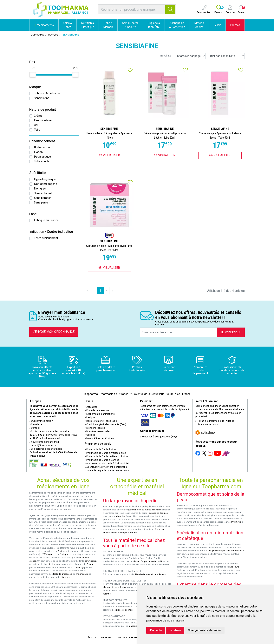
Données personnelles (98, 431)
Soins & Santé (67, 25)
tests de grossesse (62, 574)
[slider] (33, 75)
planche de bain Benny (114, 587)
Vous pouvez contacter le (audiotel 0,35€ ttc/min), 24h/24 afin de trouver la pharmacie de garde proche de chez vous (107, 467)
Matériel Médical (199, 25)
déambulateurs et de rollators (150, 574)
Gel (36, 125)
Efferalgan (48, 554)
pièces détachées (125, 610)
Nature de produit (43, 110)
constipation (91, 561)
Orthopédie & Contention (177, 25)
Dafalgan (65, 554)
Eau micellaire (43, 120)
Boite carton (42, 147)
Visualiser (109, 155)
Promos (235, 25)
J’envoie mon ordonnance (54, 332)
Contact (35, 428)
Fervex (90, 564)
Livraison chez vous (207, 424)
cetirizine (51, 564)
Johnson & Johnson (47, 93)
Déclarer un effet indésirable (101, 421)
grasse (33, 561)
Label (33, 214)
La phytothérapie (217, 551)
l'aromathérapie (236, 551)
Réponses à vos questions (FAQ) (158, 437)
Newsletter (36, 424)
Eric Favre (234, 567)
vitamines (65, 577)
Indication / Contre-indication (51, 232)
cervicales (154, 513)
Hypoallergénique (45, 179)
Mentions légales (95, 428)
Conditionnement (42, 141)
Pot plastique (42, 157)
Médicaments (44, 25)
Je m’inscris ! (231, 332)
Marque (53, 35)
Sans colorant (43, 193)
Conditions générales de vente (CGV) (105, 424)
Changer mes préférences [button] (205, 630)
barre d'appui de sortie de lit (148, 561)
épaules (164, 513)
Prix (32, 62)
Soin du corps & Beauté (130, 25)
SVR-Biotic (236, 522)
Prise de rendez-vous (97, 410)
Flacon (38, 152)
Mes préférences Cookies (99, 438)
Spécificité (38, 173)
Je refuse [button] (175, 630)
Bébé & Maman (108, 25)
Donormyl (79, 568)
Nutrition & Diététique (88, 25)
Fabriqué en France (46, 220)
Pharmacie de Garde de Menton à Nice (106, 456)
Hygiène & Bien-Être (154, 25)
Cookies (90, 435)
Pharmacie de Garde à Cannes (102, 460)
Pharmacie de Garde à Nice (100, 449)
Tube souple (42, 161)
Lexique (90, 417)
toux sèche (84, 558)
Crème (38, 116)
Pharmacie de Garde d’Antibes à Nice (105, 453)
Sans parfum (42, 202)
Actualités (91, 407)
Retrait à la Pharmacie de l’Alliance (215, 421)
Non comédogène (46, 184)
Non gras (40, 189)
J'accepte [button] (156, 630)
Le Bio (218, 25)
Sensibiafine (42, 98)
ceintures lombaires (152, 510)
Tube (37, 130)
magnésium (82, 574)
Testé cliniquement (46, 238)
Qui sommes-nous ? (41, 421)
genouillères (134, 510)
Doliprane (63, 551)
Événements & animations (100, 414)
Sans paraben (43, 198)
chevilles (121, 516)
